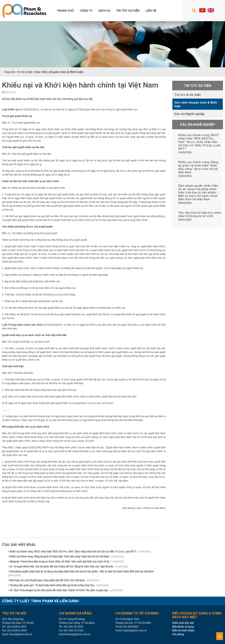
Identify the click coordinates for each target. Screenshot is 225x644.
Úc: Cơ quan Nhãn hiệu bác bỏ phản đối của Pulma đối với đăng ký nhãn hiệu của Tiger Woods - (68, 566)
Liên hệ (151, 11)
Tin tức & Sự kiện (188, 95)
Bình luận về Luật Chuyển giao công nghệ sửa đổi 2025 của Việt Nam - (54, 580)
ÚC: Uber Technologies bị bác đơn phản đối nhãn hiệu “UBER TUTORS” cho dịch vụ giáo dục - (65, 590)
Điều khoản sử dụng (183, 627)
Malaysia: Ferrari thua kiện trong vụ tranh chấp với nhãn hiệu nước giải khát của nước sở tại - (66, 561)
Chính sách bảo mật (183, 623)
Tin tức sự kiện (128, 11)
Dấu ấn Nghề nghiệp (189, 114)
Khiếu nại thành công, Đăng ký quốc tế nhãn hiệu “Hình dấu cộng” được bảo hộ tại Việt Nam (198, 167)
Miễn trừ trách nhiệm (183, 630)
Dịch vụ (104, 11)
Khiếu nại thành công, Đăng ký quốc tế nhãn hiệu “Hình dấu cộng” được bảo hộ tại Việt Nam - (66, 556)
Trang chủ (65, 11)
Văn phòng (178, 634)
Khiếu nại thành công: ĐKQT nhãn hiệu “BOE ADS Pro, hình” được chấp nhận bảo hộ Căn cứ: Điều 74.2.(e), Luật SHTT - (79, 551)
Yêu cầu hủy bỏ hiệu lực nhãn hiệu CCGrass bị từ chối (200, 214)
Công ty (86, 11)
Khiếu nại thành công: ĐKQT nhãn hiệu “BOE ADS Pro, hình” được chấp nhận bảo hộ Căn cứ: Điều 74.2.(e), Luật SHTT (199, 142)
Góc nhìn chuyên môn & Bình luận (59, 72)
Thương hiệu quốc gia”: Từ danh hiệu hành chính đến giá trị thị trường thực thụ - (58, 585)
